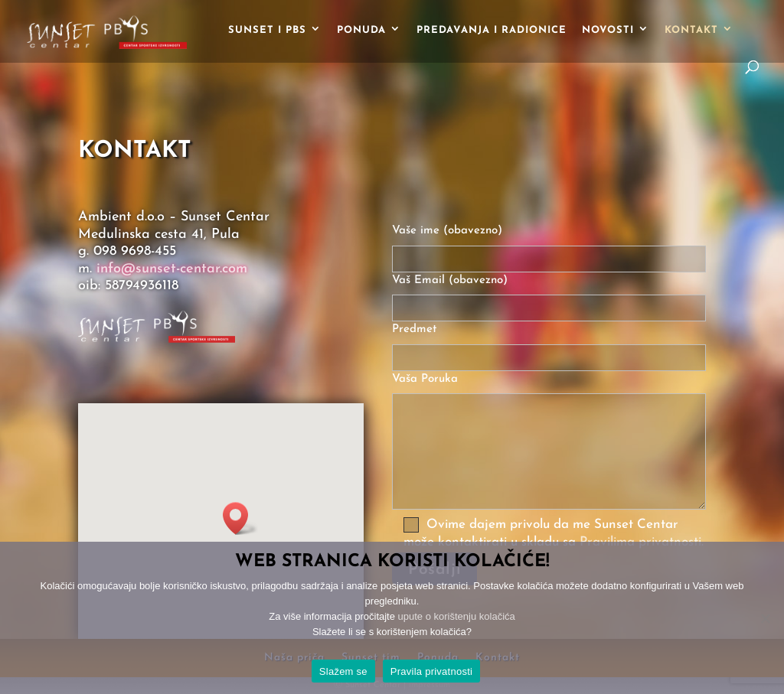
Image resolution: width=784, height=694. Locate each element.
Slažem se (343, 671)
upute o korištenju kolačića (457, 616)
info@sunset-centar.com (172, 269)
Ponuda (361, 30)
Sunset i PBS (267, 30)
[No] (765, 618)
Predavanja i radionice (492, 30)
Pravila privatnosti (431, 671)
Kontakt (691, 30)
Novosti (608, 30)
